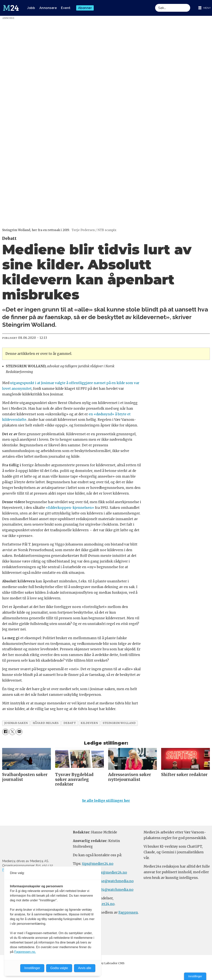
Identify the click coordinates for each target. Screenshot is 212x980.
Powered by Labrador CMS (106, 963)
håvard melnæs (46, 723)
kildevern (89, 723)
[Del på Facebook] (5, 732)
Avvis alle (85, 968)
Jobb (31, 8)
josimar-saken (16, 723)
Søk (155, 4)
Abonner (85, 8)
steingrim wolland (119, 723)
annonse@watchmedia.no (112, 881)
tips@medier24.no (98, 864)
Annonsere (48, 8)
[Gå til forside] (11, 8)
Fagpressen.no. (25, 952)
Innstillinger (195, 976)
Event (66, 8)
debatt (70, 723)
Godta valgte (59, 968)
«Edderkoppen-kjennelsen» (70, 508)
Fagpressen (128, 912)
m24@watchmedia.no (115, 890)
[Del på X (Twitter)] (12, 732)
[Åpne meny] (205, 8)
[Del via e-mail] (19, 732)
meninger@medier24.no (106, 872)
